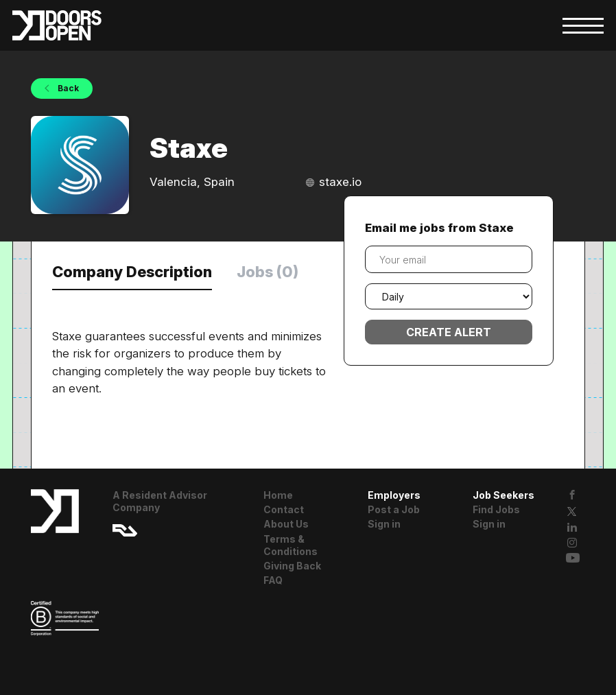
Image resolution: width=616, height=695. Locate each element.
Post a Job (394, 509)
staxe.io (340, 182)
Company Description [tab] (132, 272)
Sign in (384, 524)
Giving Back (292, 566)
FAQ (273, 580)
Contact (284, 509)
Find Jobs (496, 509)
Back (67, 88)
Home (278, 495)
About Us (286, 524)
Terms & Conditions (291, 545)
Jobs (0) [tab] (268, 272)
